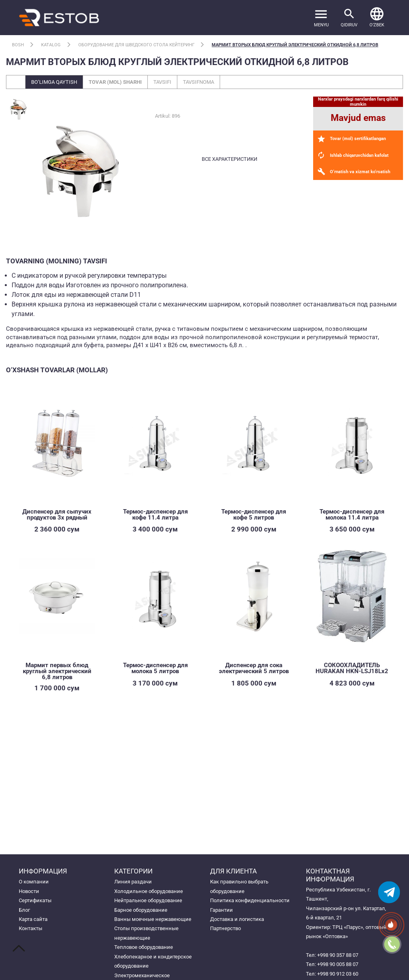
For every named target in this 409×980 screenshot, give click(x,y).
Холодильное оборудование (149, 891)
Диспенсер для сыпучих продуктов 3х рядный (57, 515)
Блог (24, 910)
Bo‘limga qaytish (54, 82)
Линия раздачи (133, 882)
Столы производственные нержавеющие (146, 933)
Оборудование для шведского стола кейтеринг (136, 45)
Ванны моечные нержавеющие (153, 919)
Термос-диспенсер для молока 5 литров (155, 668)
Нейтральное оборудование (148, 900)
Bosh (18, 45)
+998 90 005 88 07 (338, 964)
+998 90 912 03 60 (338, 974)
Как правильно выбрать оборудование (239, 886)
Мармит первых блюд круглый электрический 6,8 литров (57, 671)
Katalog (51, 45)
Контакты (31, 928)
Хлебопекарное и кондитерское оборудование (153, 961)
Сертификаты (35, 900)
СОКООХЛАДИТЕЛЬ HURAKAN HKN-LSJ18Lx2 (352, 668)
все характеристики (229, 159)
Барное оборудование (141, 910)
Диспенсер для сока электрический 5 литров (254, 668)
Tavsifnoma (199, 82)
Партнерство (225, 928)
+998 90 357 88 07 (338, 955)
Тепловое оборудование (144, 947)
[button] (377, 17)
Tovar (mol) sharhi (115, 82)
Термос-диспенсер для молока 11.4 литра (352, 515)
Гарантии (221, 910)
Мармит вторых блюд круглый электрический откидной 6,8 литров (295, 45)
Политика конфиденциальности (250, 900)
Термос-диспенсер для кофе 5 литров (254, 515)
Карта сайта (33, 919)
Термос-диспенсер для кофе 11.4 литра (155, 515)
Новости (29, 891)
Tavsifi (162, 82)
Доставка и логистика (237, 919)
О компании (34, 882)
